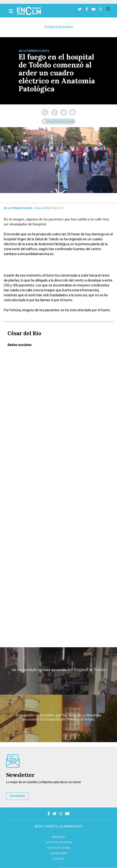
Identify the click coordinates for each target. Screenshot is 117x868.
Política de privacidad (59, 842)
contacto (58, 859)
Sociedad (64, 27)
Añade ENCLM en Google (59, 121)
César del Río (42, 208)
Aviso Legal (58, 837)
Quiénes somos (58, 853)
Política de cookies (58, 848)
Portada (50, 27)
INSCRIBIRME (17, 796)
